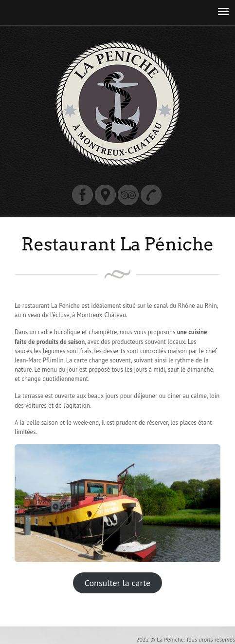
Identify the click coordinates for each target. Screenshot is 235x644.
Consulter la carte (117, 583)
